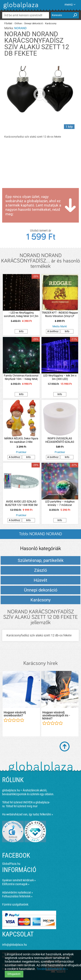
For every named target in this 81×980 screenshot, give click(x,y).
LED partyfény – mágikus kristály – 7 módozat (60, 503)
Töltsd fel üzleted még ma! (22, 806)
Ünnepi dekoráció (33, 24)
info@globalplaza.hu (14, 945)
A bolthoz (53, 331)
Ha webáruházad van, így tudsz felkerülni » (28, 814)
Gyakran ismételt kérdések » (19, 880)
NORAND (20, 28)
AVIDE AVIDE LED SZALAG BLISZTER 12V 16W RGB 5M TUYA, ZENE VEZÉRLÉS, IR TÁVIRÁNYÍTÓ (21, 503)
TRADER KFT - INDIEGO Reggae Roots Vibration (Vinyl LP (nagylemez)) (60, 315)
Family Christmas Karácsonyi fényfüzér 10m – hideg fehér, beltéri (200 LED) (21, 377)
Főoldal (8, 24)
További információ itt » (52, 969)
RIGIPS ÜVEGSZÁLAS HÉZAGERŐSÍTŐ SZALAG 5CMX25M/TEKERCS (60, 440)
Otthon (18, 24)
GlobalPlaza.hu (11, 864)
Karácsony (51, 24)
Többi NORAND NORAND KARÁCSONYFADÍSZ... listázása (40, 535)
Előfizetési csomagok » (16, 884)
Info (21, 331)
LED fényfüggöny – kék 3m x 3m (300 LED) (60, 377)
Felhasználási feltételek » (17, 896)
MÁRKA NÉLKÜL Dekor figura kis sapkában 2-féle (21, 440)
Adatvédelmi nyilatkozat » (17, 892)
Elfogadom (14, 974)
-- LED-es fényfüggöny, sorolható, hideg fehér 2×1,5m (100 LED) (21, 315)
